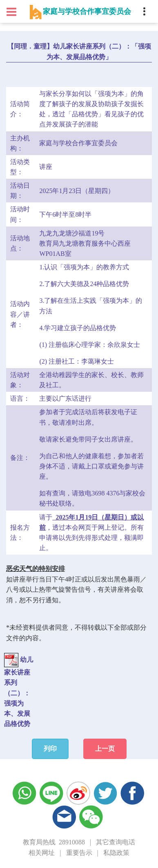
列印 (50, 749)
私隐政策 (116, 853)
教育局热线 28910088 (54, 842)
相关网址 (42, 853)
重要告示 (79, 853)
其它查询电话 (116, 842)
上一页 (105, 749)
